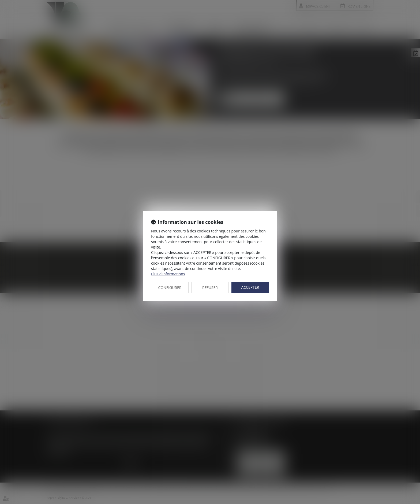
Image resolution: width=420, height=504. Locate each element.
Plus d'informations (168, 274)
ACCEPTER (250, 287)
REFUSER (210, 288)
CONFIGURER (170, 288)
